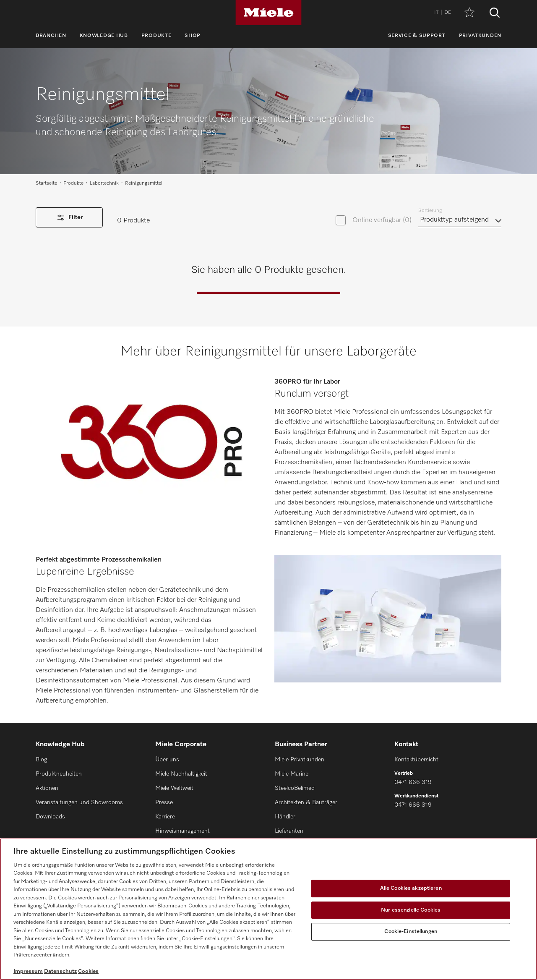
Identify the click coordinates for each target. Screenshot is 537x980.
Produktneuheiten (59, 774)
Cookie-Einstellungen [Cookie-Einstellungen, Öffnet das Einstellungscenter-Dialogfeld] (411, 932)
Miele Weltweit (174, 788)
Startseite (46, 183)
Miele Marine (292, 774)
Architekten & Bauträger (306, 802)
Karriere (165, 817)
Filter (69, 218)
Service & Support (417, 36)
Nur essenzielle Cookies (411, 910)
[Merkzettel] (469, 13)
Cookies (88, 971)
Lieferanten (289, 831)
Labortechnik (104, 183)
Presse (164, 802)
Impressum (28, 971)
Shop (193, 36)
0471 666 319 (413, 782)
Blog (41, 760)
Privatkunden (480, 36)
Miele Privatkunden (300, 760)
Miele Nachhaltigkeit (181, 774)
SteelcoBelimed (295, 788)
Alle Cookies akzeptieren (411, 888)
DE (448, 13)
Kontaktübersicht (416, 760)
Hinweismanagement (182, 831)
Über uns (167, 760)
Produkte (156, 36)
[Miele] (268, 13)
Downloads (50, 817)
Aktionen (47, 788)
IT (436, 13)
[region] (268, 909)
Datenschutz (60, 971)
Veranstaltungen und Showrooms (79, 802)
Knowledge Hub (104, 36)
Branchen (51, 36)
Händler (285, 817)
